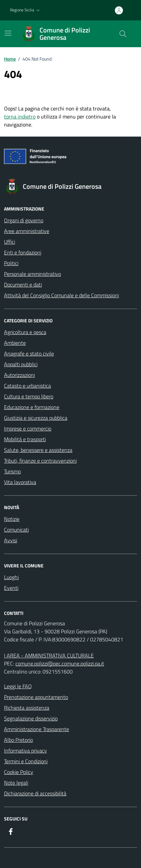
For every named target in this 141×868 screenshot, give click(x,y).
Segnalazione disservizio (31, 718)
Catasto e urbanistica (27, 386)
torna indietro (20, 116)
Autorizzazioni (19, 375)
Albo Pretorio (18, 740)
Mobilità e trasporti (25, 439)
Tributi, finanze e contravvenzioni (40, 461)
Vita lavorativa (20, 482)
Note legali (16, 783)
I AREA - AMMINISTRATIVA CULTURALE (49, 655)
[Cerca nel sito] (123, 34)
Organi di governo (24, 220)
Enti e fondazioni (23, 252)
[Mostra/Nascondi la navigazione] (8, 33)
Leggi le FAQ (18, 686)
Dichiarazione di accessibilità (35, 793)
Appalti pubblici (21, 364)
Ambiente (15, 343)
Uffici (10, 242)
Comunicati (16, 530)
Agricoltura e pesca (25, 332)
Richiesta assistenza (27, 708)
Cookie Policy (19, 772)
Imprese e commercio (28, 428)
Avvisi (11, 540)
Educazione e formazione (32, 407)
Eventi (11, 588)
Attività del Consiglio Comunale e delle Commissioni (61, 295)
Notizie (12, 519)
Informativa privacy (25, 751)
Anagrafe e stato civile (29, 353)
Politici (11, 263)
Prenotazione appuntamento (36, 697)
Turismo (12, 471)
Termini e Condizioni (26, 761)
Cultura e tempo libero (29, 396)
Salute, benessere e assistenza (38, 450)
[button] (26, 10)
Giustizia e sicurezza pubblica (36, 418)
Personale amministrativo (32, 274)
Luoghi (11, 577)
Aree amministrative (27, 231)
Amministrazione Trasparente (37, 729)
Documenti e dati (23, 285)
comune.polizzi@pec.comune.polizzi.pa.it (60, 663)
